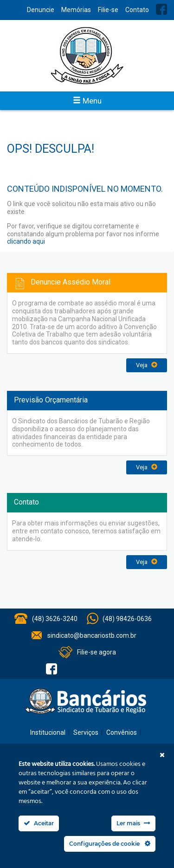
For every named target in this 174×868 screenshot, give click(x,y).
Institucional (48, 732)
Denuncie (41, 10)
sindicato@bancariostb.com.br (92, 635)
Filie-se (108, 10)
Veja (147, 365)
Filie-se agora (97, 652)
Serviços (86, 732)
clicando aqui (26, 241)
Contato (137, 10)
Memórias (76, 10)
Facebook (161, 9)
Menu (87, 101)
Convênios (122, 732)
